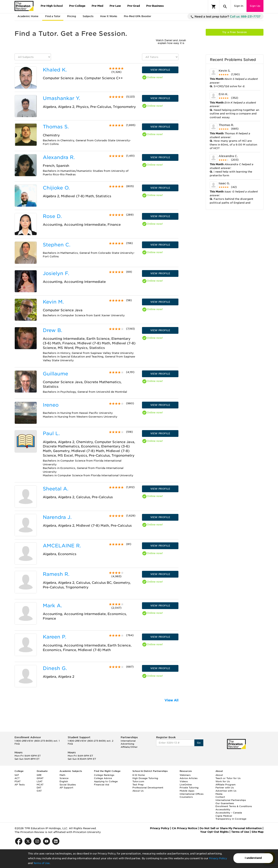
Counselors (186, 797)
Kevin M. (53, 302)
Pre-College (77, 6)
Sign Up (255, 6)
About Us (138, 791)
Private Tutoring (189, 788)
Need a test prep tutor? (225, 17)
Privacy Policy (218, 858)
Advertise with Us (226, 791)
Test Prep (138, 785)
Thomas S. (56, 127)
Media (219, 794)
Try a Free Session (234, 32)
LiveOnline (186, 785)
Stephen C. (57, 245)
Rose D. (52, 216)
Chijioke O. (56, 188)
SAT (17, 775)
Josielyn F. (56, 273)
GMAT (40, 778)
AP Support (66, 788)
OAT (39, 791)
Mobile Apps (187, 791)
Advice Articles (189, 778)
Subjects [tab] (88, 16)
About (219, 775)
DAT (39, 788)
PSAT (18, 781)
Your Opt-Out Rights (214, 832)
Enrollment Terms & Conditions (234, 806)
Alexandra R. (59, 157)
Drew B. (52, 330)
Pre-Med (97, 6)
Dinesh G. (55, 668)
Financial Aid (102, 785)
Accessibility (223, 809)
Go (199, 743)
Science (64, 778)
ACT (17, 778)
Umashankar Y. (61, 98)
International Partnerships (231, 800)
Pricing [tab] (71, 16)
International (128, 741)
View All (171, 700)
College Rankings (104, 775)
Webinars (185, 775)
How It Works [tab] (109, 16)
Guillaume (55, 374)
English (64, 781)
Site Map (257, 832)
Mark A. (52, 606)
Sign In (239, 6)
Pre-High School (52, 6)
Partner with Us (225, 788)
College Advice (103, 778)
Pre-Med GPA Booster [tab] (138, 16)
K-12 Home (139, 775)
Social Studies (68, 785)
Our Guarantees (225, 803)
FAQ (17, 744)
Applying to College (106, 781)
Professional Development (148, 788)
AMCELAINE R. (62, 546)
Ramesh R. (56, 574)
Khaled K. (55, 70)
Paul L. (51, 433)
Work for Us (223, 781)
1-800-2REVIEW (37, 741)
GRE (39, 775)
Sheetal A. (56, 489)
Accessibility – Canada (229, 813)
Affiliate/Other (129, 747)
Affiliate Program (226, 785)
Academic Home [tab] (28, 16)
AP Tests (20, 785)
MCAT (40, 785)
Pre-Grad (134, 6)
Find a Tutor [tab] (53, 16)
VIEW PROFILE (160, 70)
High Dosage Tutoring (145, 778)
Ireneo (51, 405)
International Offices (192, 794)
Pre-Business (155, 6)
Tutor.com (138, 781)
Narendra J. (57, 517)
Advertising (127, 744)
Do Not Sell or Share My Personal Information (231, 828)
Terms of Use (41, 863)
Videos (184, 781)
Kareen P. (54, 637)
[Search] (225, 7)
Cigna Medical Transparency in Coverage (231, 817)
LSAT (40, 781)
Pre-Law (115, 6)
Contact (220, 797)
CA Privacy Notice (184, 828)
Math (62, 775)
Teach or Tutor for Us (228, 778)
